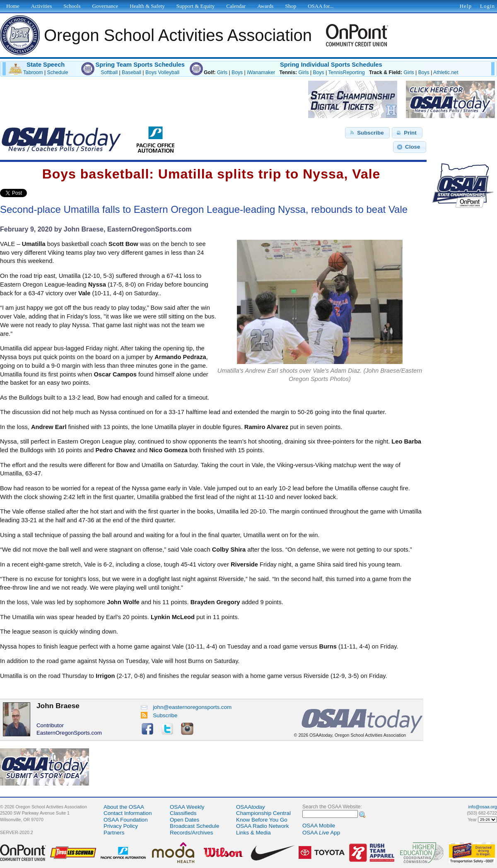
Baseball (131, 72)
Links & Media (253, 833)
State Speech (46, 65)
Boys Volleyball (162, 72)
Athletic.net (446, 72)
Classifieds (183, 813)
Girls (222, 72)
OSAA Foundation (126, 820)
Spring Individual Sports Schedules (331, 65)
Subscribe (159, 715)
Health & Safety (147, 6)
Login (487, 6)
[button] (367, 133)
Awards (265, 6)
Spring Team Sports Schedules (140, 65)
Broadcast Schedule (194, 826)
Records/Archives (191, 833)
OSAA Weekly (187, 807)
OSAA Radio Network (262, 826)
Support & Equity (195, 6)
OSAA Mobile (319, 826)
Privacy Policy (121, 826)
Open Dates (185, 820)
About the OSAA (124, 807)
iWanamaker (261, 72)
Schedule (58, 72)
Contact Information (128, 813)
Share (41, 193)
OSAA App (321, 833)
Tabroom (33, 72)
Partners (114, 833)
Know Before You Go (262, 820)
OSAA (251, 807)
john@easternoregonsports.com (186, 707)
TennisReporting (346, 72)
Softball (109, 72)
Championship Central (263, 813)
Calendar (236, 6)
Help (466, 6)
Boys (237, 72)
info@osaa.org (483, 807)
